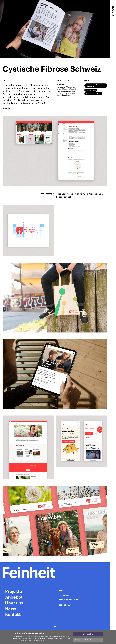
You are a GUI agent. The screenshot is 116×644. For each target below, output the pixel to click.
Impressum (64, 593)
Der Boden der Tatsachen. (55, 628)
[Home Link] (55, 572)
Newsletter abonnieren (68, 599)
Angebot (14, 597)
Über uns (14, 603)
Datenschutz (64, 595)
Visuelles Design (91, 90)
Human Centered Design (93, 94)
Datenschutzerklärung (27, 638)
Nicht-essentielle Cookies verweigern (88, 640)
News (11, 609)
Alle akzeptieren (88, 634)
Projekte (14, 591)
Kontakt (13, 614)
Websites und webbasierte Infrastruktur (94, 86)
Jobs (61, 590)
